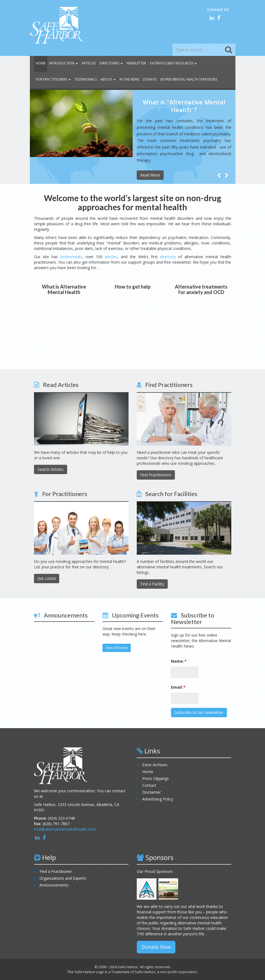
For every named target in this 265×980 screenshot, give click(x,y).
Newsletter (136, 63)
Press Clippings (156, 778)
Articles (89, 63)
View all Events (117, 648)
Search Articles (51, 469)
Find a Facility (152, 584)
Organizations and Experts (63, 878)
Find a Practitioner (56, 871)
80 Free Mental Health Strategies (189, 79)
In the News (129, 79)
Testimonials (86, 79)
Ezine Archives (155, 765)
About (108, 79)
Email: (175, 687)
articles (111, 257)
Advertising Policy (158, 799)
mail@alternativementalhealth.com (65, 829)
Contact (149, 785)
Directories (111, 63)
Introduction (64, 63)
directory (168, 257)
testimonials (71, 257)
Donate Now (156, 947)
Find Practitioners (156, 475)
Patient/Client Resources (173, 63)
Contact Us (218, 9)
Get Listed (47, 578)
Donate (150, 79)
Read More (150, 175)
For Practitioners (53, 79)
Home (41, 63)
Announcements (54, 885)
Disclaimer (152, 792)
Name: (175, 661)
